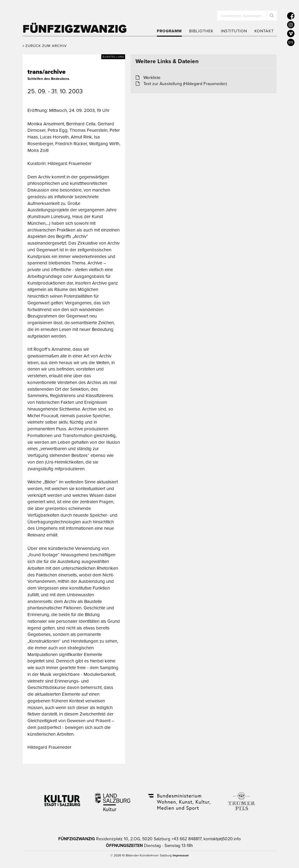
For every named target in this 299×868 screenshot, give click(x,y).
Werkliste (152, 78)
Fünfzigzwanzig (75, 29)
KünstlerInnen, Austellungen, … (243, 16)
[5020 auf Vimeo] (291, 34)
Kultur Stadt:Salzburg (62, 798)
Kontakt (264, 31)
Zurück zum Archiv (45, 46)
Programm (169, 31)
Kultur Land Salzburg (113, 798)
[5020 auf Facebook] (291, 16)
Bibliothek (201, 31)
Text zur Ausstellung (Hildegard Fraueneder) (185, 84)
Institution (234, 31)
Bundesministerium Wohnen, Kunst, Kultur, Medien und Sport (179, 798)
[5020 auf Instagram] (291, 25)
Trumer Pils (241, 798)
